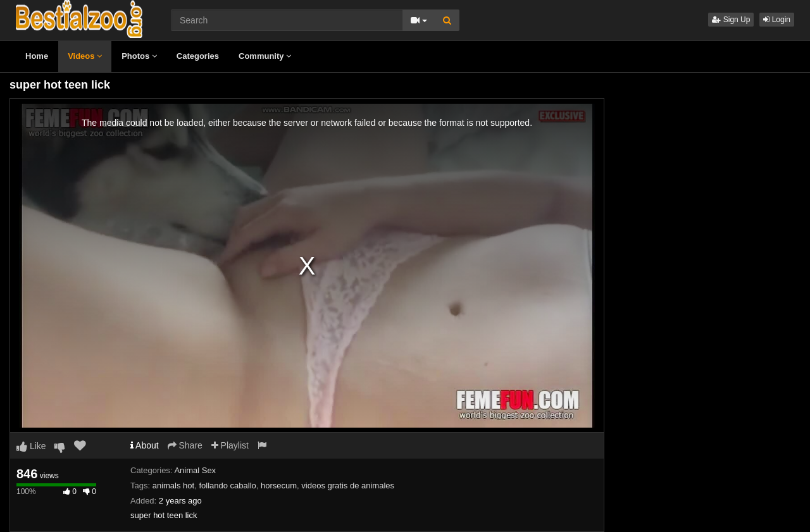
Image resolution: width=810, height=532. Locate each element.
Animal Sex (195, 470)
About (145, 445)
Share (185, 445)
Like (31, 446)
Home (37, 56)
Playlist (230, 445)
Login (777, 20)
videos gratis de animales (348, 486)
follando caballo (227, 486)
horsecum (279, 486)
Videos (85, 56)
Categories (198, 56)
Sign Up (731, 20)
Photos (139, 56)
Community (265, 56)
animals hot (173, 486)
